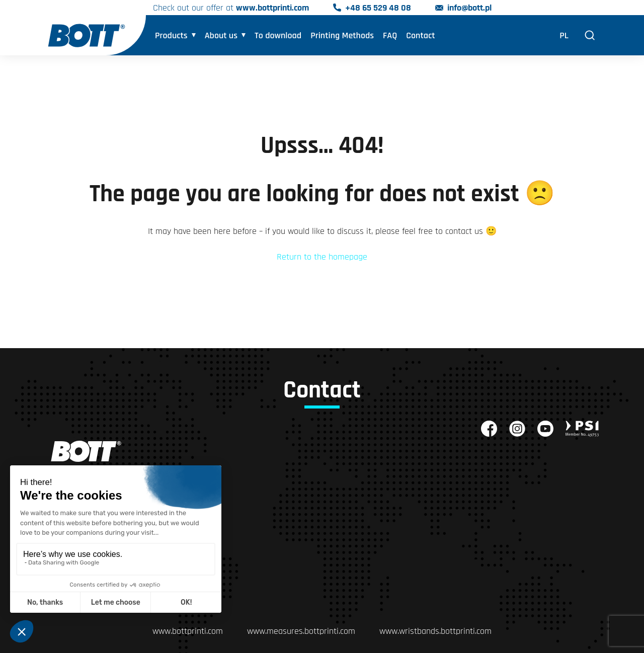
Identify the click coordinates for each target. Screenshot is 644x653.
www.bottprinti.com (272, 8)
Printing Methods (342, 35)
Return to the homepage (322, 257)
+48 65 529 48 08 (378, 8)
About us (221, 35)
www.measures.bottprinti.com (301, 631)
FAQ (390, 35)
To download (278, 35)
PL (564, 35)
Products (171, 35)
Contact (420, 35)
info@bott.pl (469, 8)
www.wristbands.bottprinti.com (435, 631)
